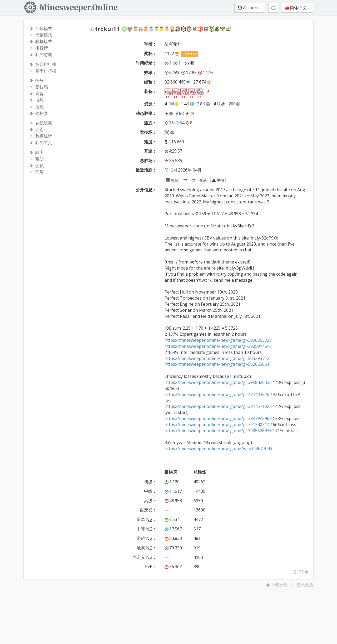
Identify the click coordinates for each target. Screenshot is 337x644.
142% (206, 72)
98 (169, 113)
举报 (218, 180)
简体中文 (297, 8)
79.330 (173, 548)
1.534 (172, 519)
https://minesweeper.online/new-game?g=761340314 (217, 425)
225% (172, 72)
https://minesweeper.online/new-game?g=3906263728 (218, 340)
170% (189, 72)
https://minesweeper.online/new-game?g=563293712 (217, 358)
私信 (172, 180)
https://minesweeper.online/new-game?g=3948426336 (218, 382)
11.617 (173, 491)
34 (180, 123)
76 (169, 123)
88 (179, 113)
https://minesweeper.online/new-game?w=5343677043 (218, 448)
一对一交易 (195, 180)
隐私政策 (305, 585)
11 (178, 63)
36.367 (173, 567)
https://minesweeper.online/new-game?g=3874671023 (218, 406)
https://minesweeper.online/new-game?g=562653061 (217, 364)
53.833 (173, 538)
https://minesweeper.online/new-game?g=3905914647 (218, 346)
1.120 (172, 482)
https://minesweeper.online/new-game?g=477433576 (217, 394)
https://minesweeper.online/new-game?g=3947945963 (218, 418)
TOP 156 (190, 54)
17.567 (173, 529)
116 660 (176, 142)
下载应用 (277, 585)
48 (190, 63)
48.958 (173, 501)
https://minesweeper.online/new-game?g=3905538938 (218, 431)
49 (190, 113)
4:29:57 (173, 151)
